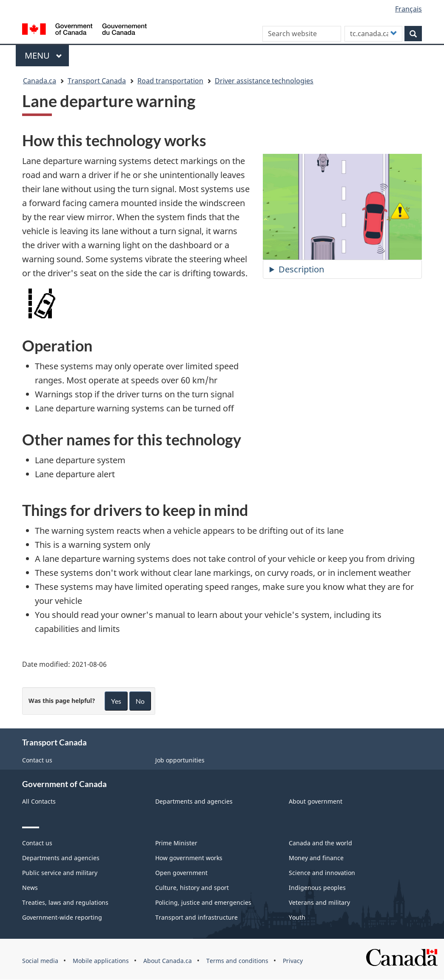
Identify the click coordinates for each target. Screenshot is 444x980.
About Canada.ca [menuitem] (168, 961)
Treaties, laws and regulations (65, 902)
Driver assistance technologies (264, 81)
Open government (181, 873)
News (30, 888)
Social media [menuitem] (40, 961)
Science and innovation (322, 873)
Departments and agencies (194, 801)
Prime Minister (176, 843)
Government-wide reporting (62, 917)
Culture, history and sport (192, 888)
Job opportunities (180, 760)
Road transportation (170, 81)
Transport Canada (97, 81)
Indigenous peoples (317, 888)
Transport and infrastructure (196, 917)
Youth (297, 917)
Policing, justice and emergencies (203, 902)
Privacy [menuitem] (293, 961)
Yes (116, 701)
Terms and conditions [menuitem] (237, 961)
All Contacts (39, 801)
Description (301, 269)
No (140, 701)
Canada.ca (40, 81)
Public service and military (60, 873)
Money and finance (316, 858)
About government (316, 801)
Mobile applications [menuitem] (101, 961)
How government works (189, 858)
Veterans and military (319, 902)
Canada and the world (320, 843)
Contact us (37, 760)
